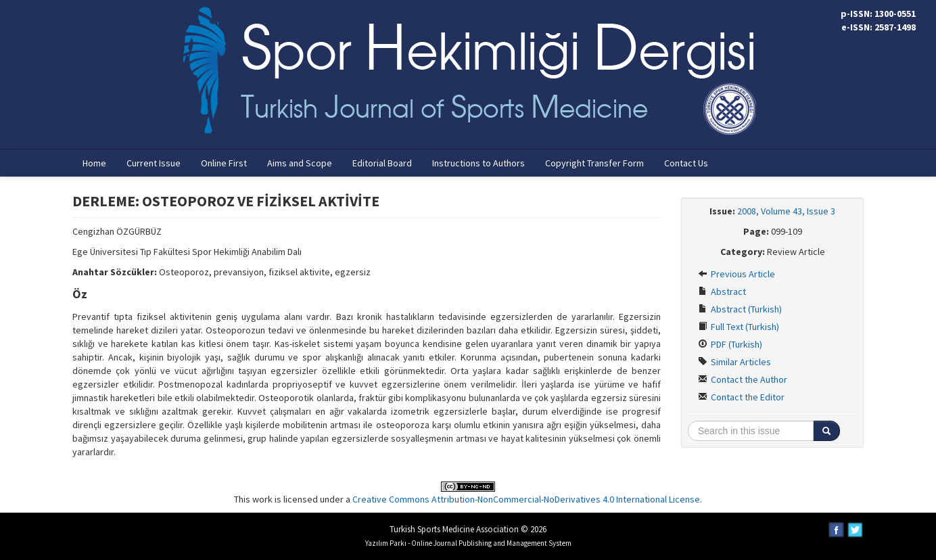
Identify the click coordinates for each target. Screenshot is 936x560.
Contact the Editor (741, 397)
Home (94, 163)
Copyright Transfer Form (594, 163)
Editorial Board (382, 163)
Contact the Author (743, 379)
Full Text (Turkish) (739, 327)
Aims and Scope (300, 163)
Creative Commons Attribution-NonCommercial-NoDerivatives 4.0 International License (526, 499)
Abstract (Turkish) (740, 309)
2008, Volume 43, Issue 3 (786, 211)
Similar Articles (734, 362)
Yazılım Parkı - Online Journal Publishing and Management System (468, 543)
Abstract (722, 291)
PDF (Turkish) (730, 344)
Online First (224, 163)
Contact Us (686, 163)
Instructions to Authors (478, 163)
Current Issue (154, 163)
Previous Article (736, 274)
